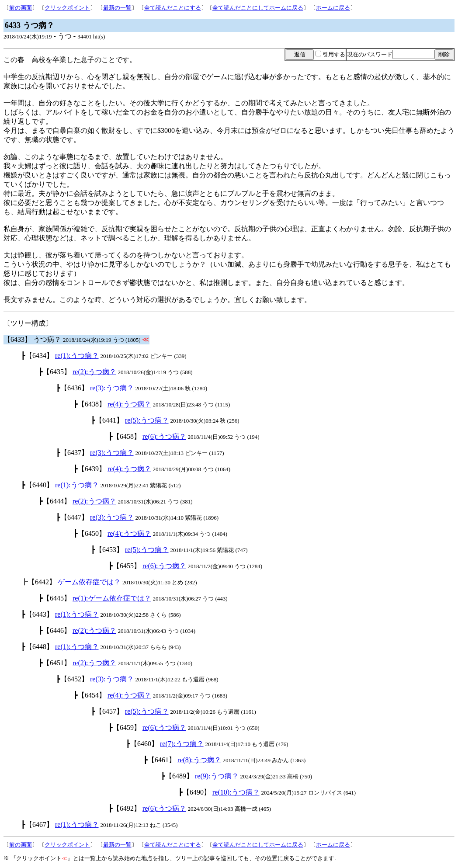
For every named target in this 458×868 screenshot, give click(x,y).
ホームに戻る (333, 8)
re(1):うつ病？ (77, 356)
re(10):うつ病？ (236, 792)
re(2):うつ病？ (94, 372)
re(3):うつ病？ (112, 388)
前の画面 (21, 8)
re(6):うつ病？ (164, 436)
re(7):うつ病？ (182, 744)
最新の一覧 (117, 8)
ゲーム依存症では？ (89, 582)
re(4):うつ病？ (129, 404)
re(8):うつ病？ (199, 760)
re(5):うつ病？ (147, 420)
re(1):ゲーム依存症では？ (112, 598)
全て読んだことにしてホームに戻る (258, 8)
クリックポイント (67, 8)
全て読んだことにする (173, 8)
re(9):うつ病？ (217, 776)
